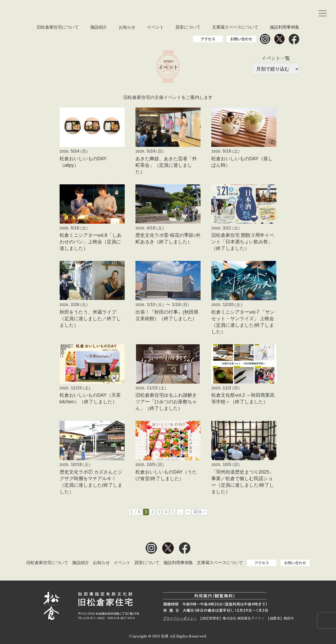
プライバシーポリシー (180, 618)
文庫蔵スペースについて (235, 27)
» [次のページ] (188, 512)
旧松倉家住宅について (58, 27)
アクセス (208, 39)
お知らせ (127, 27)
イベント (155, 27)
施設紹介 (99, 27)
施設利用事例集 (285, 27)
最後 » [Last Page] (200, 512)
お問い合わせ (241, 39)
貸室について (188, 27)
